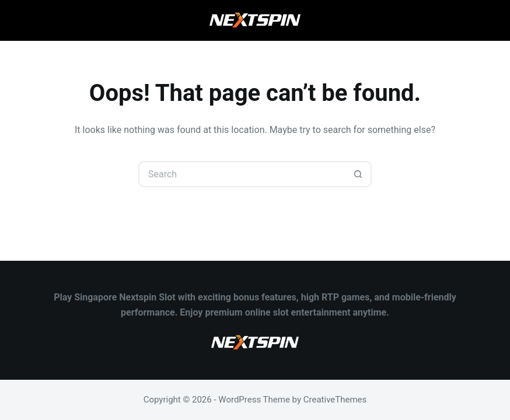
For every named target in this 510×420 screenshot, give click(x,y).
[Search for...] (242, 174)
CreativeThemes (335, 400)
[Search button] (359, 174)
